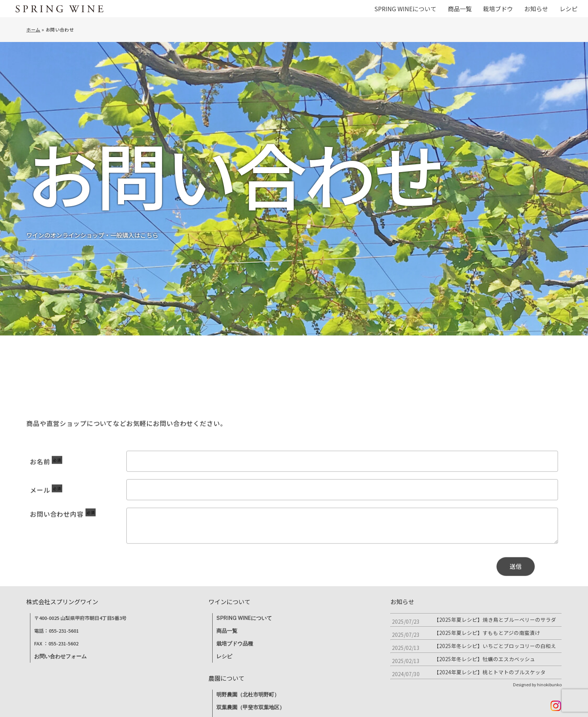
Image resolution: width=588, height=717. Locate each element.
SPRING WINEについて (244, 618)
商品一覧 (227, 631)
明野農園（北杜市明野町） (248, 695)
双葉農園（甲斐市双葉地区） (250, 707)
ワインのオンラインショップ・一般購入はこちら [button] (92, 241)
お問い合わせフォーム (60, 656)
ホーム (33, 29)
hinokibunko (549, 684)
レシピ (224, 656)
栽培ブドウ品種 (235, 644)
